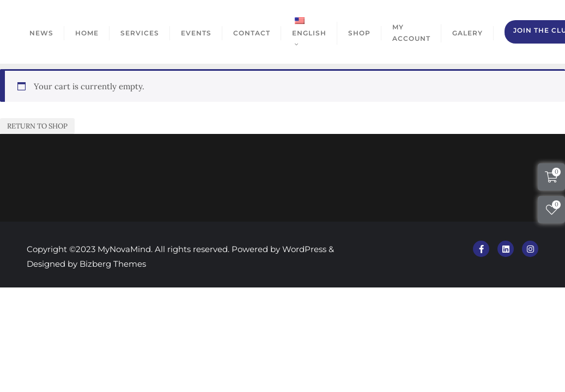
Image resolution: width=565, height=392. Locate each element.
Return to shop (37, 126)
